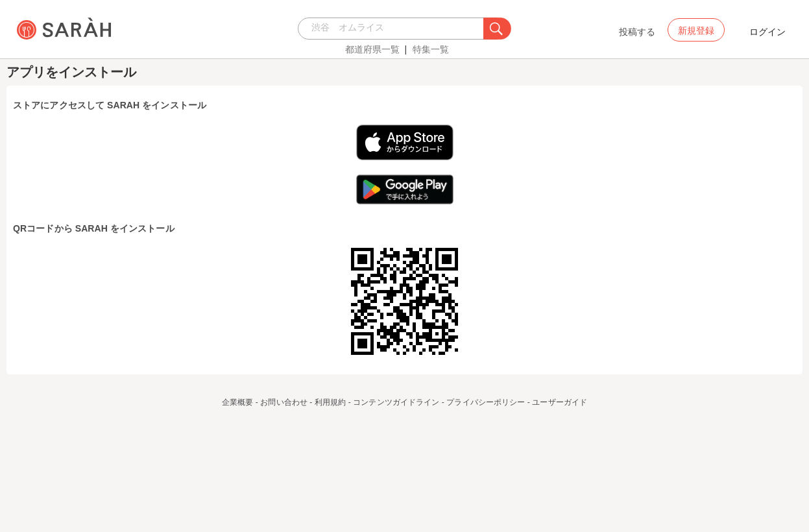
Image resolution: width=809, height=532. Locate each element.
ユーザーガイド (560, 402)
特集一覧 (431, 49)
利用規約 (330, 402)
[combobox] (394, 29)
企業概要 (237, 402)
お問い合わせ (284, 402)
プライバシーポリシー (486, 402)
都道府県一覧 (372, 49)
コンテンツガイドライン (396, 402)
